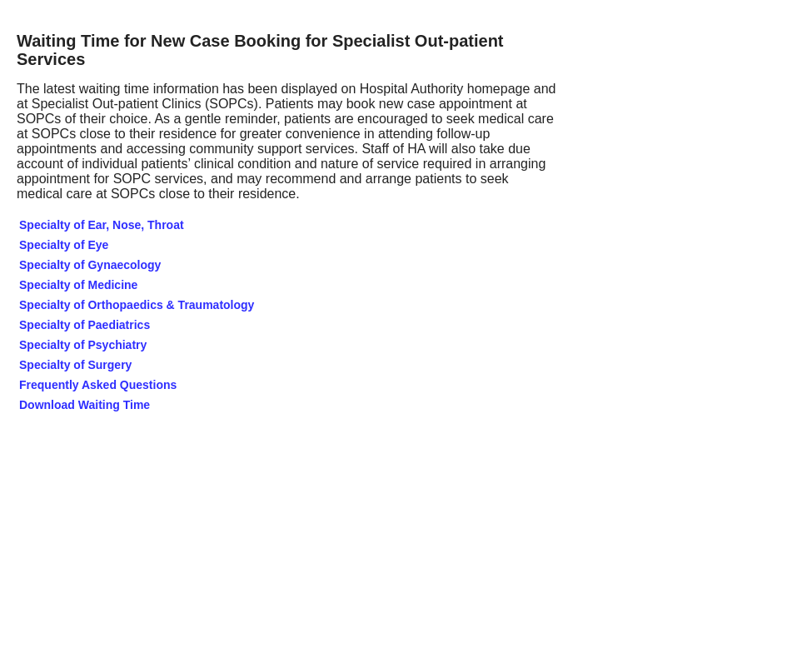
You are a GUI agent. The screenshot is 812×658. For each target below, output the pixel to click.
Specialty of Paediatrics (85, 325)
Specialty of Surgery (75, 365)
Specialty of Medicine (78, 285)
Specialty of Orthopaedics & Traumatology (137, 305)
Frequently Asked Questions (98, 385)
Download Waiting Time (86, 405)
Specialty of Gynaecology (90, 265)
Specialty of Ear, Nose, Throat (102, 225)
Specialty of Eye (64, 245)
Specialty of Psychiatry (83, 345)
